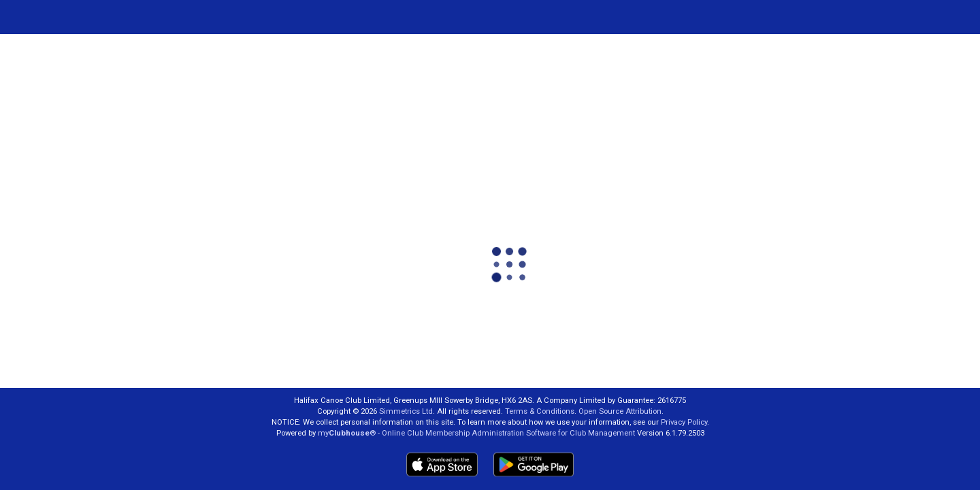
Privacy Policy (684, 422)
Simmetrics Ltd (406, 411)
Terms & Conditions (540, 411)
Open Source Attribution (620, 411)
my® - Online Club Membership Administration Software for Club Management (476, 433)
